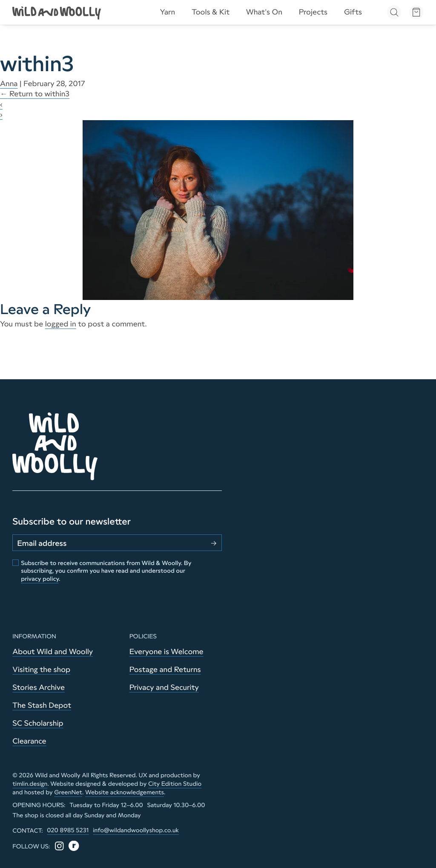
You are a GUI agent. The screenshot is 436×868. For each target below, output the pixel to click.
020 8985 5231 (68, 830)
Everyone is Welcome (166, 652)
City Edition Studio (175, 784)
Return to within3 (35, 94)
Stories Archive (39, 687)
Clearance (29, 741)
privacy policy (40, 579)
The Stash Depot (42, 705)
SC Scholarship (38, 723)
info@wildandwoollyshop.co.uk (136, 830)
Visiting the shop (41, 669)
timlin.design (30, 784)
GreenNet (68, 792)
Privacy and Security (164, 687)
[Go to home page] (57, 12)
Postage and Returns (165, 669)
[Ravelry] (74, 846)
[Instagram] (59, 846)
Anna (9, 84)
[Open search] (394, 12)
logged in (61, 324)
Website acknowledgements (125, 792)
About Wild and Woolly (53, 652)
